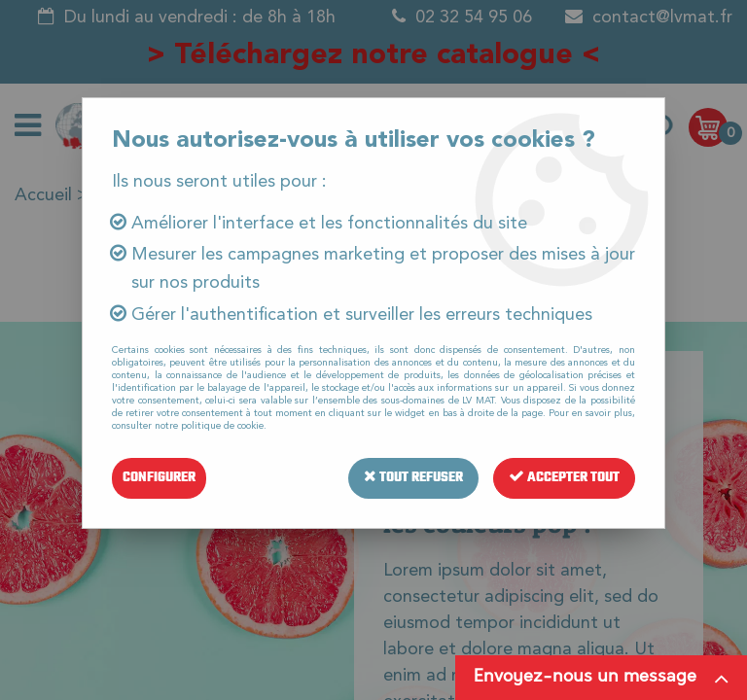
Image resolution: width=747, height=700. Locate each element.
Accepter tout (564, 478)
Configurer (159, 478)
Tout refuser (413, 478)
